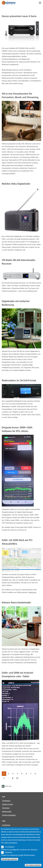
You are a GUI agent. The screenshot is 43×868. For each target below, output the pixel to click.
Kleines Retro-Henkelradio (16, 603)
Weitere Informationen (11, 843)
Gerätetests (6, 801)
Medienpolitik (7, 812)
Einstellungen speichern (10, 859)
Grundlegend (10, 847)
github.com (32, 592)
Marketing (9, 852)
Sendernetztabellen (9, 815)
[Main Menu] (40, 3)
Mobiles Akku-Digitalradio (16, 184)
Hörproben (6, 808)
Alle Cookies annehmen (33, 865)
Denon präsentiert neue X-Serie (19, 16)
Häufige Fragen (8, 804)
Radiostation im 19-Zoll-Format (19, 380)
